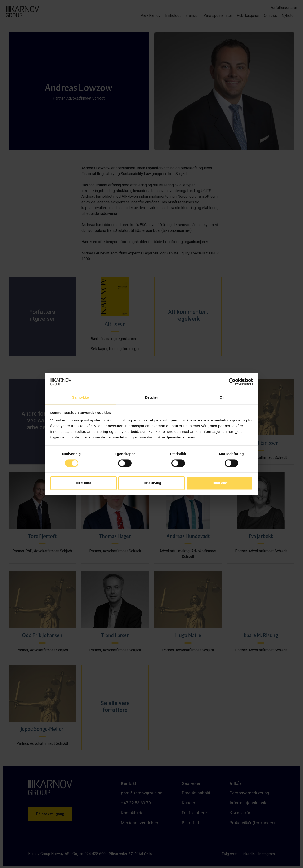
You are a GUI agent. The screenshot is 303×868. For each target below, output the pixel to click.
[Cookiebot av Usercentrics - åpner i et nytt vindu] (232, 382)
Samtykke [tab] (81, 397)
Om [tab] (222, 397)
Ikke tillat (83, 483)
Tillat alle (220, 483)
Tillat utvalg (151, 483)
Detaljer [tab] (151, 397)
